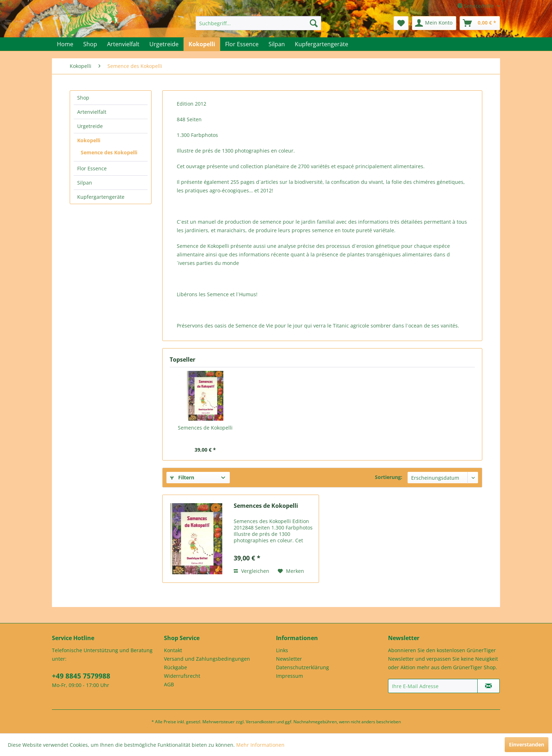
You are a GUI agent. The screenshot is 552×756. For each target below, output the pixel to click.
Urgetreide (90, 126)
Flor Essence (92, 168)
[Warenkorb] (480, 23)
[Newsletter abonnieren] (489, 686)
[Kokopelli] (202, 44)
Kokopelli (89, 140)
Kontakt (173, 650)
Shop (83, 98)
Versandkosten (261, 722)
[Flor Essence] (242, 44)
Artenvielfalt (92, 112)
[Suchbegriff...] (258, 23)
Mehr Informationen (260, 745)
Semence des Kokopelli (109, 152)
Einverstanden (527, 744)
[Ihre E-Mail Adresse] (433, 686)
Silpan (85, 183)
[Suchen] (314, 23)
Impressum (290, 676)
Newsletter (289, 659)
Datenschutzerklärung (302, 667)
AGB (169, 684)
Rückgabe (176, 667)
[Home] (65, 44)
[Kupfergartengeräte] (322, 44)
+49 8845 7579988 (81, 676)
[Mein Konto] (434, 23)
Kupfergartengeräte (101, 197)
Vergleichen (251, 571)
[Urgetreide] (164, 44)
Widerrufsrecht (182, 676)
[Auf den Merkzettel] (291, 571)
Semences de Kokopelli (205, 428)
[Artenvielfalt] (123, 44)
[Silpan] (277, 44)
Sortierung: (389, 477)
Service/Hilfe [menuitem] (476, 6)
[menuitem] (258, 23)
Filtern (182, 477)
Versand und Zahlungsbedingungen (207, 659)
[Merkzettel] (401, 23)
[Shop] (90, 44)
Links (282, 650)
